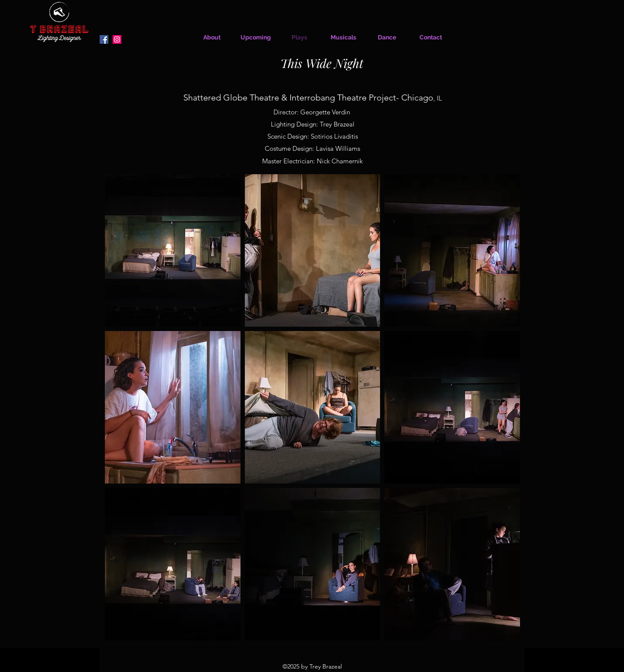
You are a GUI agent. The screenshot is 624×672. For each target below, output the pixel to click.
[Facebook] (104, 39)
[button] (173, 250)
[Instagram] (117, 39)
